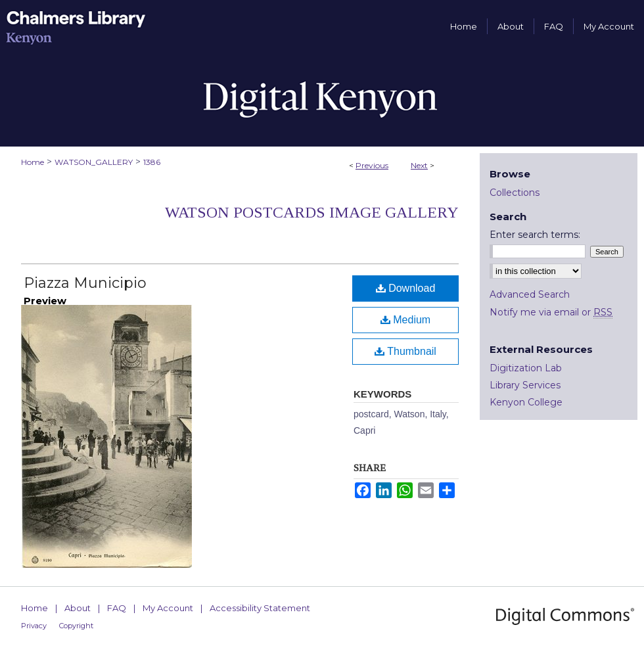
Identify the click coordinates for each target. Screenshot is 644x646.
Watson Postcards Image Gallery (312, 212)
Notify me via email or (551, 312)
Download (406, 288)
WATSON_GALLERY (94, 162)
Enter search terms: (535, 235)
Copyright (76, 626)
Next (419, 165)
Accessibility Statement (260, 608)
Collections (515, 193)
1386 (152, 162)
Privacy (34, 626)
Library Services (525, 385)
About (78, 608)
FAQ (117, 608)
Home (33, 162)
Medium (405, 320)
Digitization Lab (526, 368)
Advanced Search (530, 294)
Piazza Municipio (85, 283)
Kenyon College (526, 402)
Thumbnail (405, 351)
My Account (168, 608)
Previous (372, 165)
